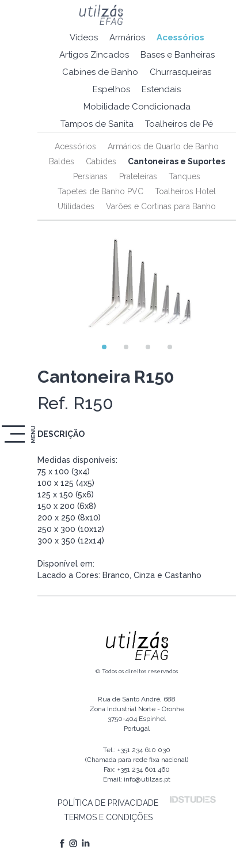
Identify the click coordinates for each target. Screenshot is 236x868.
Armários (127, 37)
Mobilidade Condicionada (137, 107)
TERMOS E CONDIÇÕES (108, 817)
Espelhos (111, 89)
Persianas (90, 176)
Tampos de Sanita (97, 124)
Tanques (184, 176)
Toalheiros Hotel (185, 191)
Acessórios (180, 37)
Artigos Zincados (94, 55)
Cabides (101, 161)
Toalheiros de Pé (179, 124)
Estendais (161, 89)
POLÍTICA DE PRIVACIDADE (108, 803)
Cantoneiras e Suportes (176, 161)
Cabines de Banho (100, 72)
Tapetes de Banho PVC (100, 191)
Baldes (62, 161)
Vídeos (84, 37)
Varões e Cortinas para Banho (161, 206)
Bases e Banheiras (178, 55)
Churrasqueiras (180, 72)
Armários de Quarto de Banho (163, 146)
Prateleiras (138, 176)
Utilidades (76, 206)
